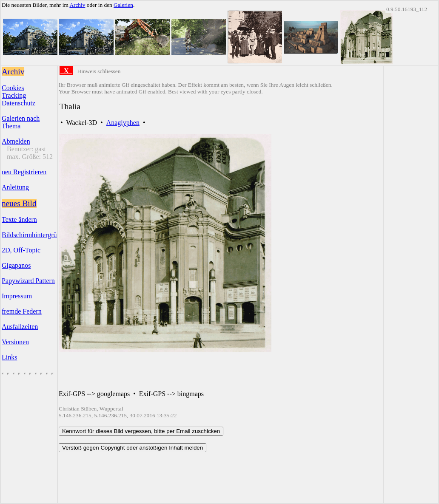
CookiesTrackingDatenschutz (19, 95)
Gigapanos (16, 265)
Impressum (17, 296)
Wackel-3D (82, 123)
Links (9, 357)
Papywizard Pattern (28, 281)
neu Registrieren (24, 172)
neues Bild (19, 203)
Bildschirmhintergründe (34, 235)
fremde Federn (22, 311)
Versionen (15, 342)
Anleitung (15, 187)
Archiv (77, 5)
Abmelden (16, 141)
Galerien (123, 5)
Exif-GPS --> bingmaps (171, 394)
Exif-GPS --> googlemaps (94, 394)
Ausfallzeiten (20, 327)
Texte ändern (19, 219)
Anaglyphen (123, 123)
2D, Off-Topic (21, 250)
